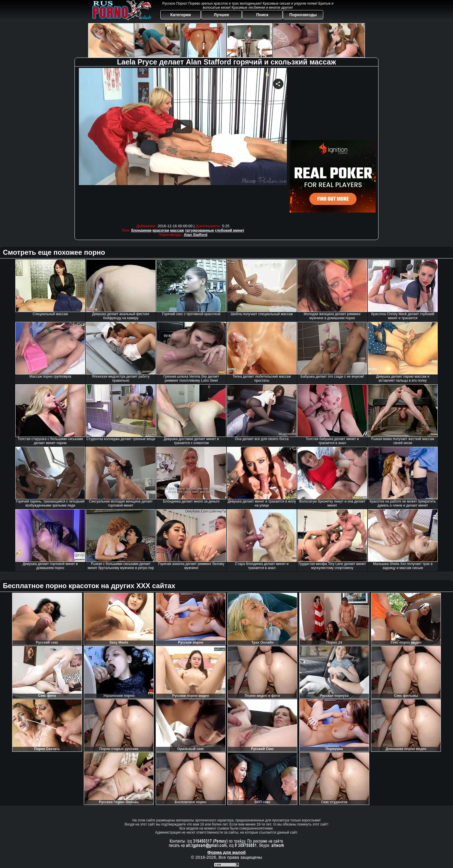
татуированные (199, 230)
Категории (181, 15)
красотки (161, 230)
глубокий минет (230, 230)
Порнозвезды (303, 15)
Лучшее (221, 15)
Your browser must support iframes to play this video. (183, 144)
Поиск (262, 15)
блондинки (141, 230)
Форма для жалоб (226, 852)
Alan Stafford (196, 235)
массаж (177, 230)
